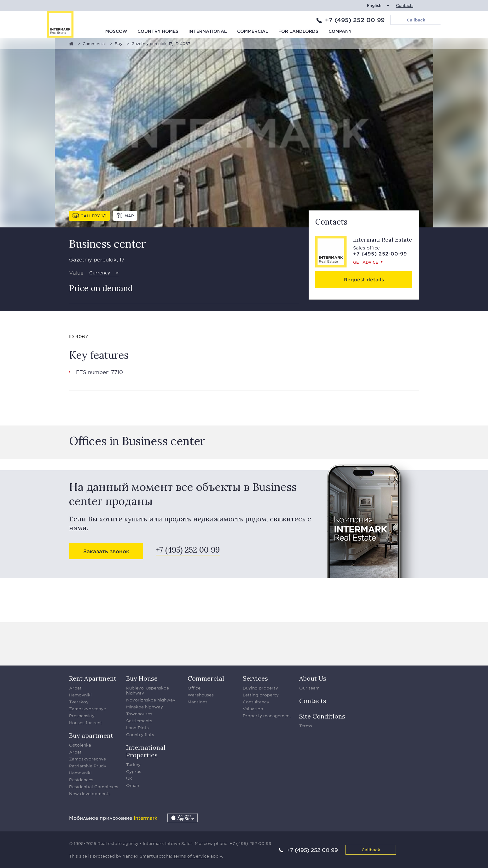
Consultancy (256, 702)
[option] (244, 133)
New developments (90, 794)
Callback (371, 850)
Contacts (405, 6)
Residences (81, 780)
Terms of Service (191, 856)
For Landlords (298, 32)
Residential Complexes (94, 787)
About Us (313, 678)
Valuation (253, 709)
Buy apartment (91, 735)
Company (340, 32)
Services (255, 678)
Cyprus (134, 771)
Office (194, 688)
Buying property (260, 688)
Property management (267, 716)
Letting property (261, 695)
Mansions (198, 702)
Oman (133, 785)
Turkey (133, 765)
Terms (306, 726)
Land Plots (137, 728)
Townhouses (139, 714)
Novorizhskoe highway (151, 700)
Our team (309, 688)
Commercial (253, 32)
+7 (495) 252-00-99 (380, 253)
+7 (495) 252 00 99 (355, 20)
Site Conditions (322, 716)
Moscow (116, 32)
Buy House (142, 678)
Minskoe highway (145, 707)
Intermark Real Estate (383, 240)
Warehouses (201, 695)
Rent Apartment (93, 678)
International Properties (146, 751)
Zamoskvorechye (87, 709)
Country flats (140, 735)
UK (129, 778)
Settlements (139, 721)
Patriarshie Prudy (88, 766)
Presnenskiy (82, 716)
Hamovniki (80, 695)
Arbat (75, 688)
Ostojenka (80, 745)
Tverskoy (79, 702)
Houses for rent (86, 723)
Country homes (158, 32)
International (208, 32)
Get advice (366, 262)
